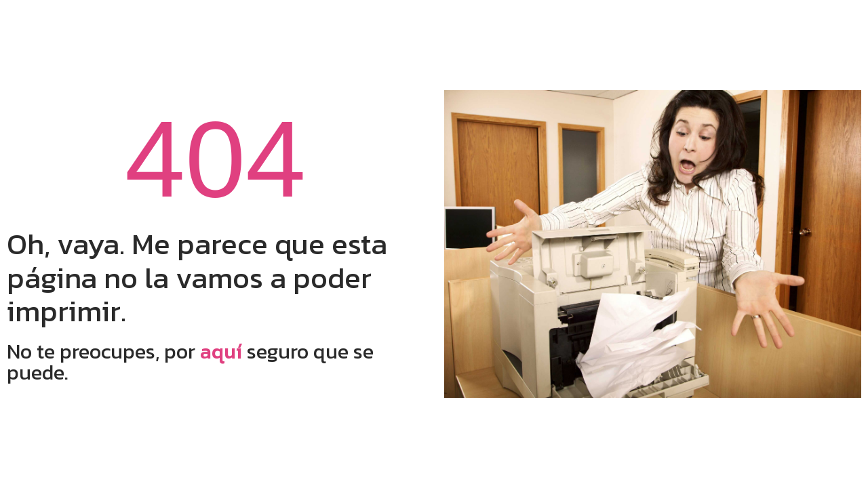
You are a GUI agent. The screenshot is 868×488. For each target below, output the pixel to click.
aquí (221, 351)
